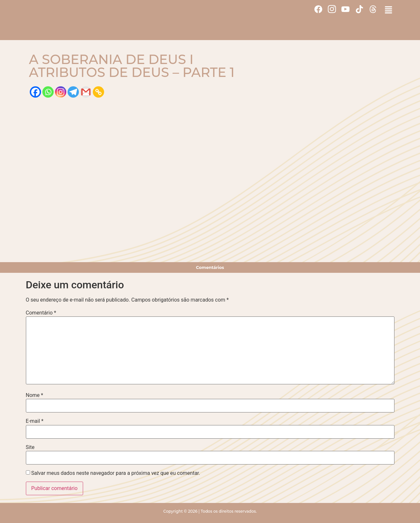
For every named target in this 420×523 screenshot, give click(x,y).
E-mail (35, 421)
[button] (388, 10)
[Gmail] (86, 92)
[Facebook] (35, 92)
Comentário (41, 313)
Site (30, 447)
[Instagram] (61, 92)
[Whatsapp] (48, 92)
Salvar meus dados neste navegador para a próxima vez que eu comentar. (116, 473)
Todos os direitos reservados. (229, 511)
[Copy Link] (98, 92)
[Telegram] (73, 92)
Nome (35, 395)
